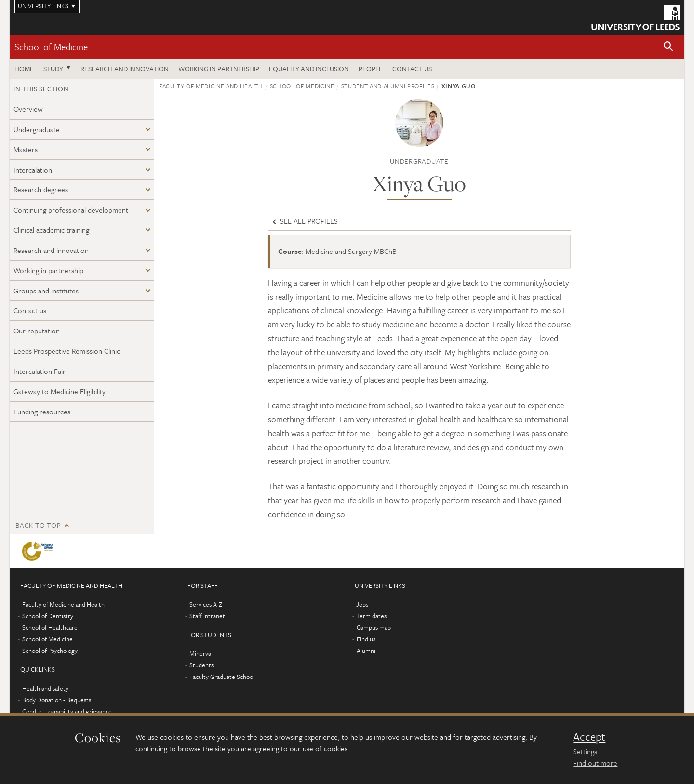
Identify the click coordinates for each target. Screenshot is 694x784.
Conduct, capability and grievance (67, 711)
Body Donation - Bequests (57, 700)
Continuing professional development (71, 210)
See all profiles (304, 221)
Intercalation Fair (40, 371)
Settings (585, 751)
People (371, 69)
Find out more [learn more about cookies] (595, 763)
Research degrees (41, 189)
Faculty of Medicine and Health (211, 86)
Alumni (366, 651)
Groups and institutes (46, 291)
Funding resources (42, 412)
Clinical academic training (51, 230)
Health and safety (45, 688)
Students (201, 665)
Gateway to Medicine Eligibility (60, 391)
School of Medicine (51, 47)
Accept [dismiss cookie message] (589, 737)
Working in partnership (219, 69)
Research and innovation (125, 69)
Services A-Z (206, 604)
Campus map (374, 627)
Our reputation (37, 331)
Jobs (362, 604)
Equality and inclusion (309, 69)
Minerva (200, 653)
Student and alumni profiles (388, 86)
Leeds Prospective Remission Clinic (67, 351)
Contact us (412, 69)
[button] (668, 47)
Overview (28, 109)
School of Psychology (50, 651)
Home (24, 69)
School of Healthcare (50, 627)
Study (53, 69)
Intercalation (33, 170)
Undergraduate (37, 129)
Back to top (38, 525)
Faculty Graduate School (222, 677)
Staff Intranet (207, 616)
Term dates (371, 616)
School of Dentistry (48, 616)
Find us (366, 639)
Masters (26, 149)
